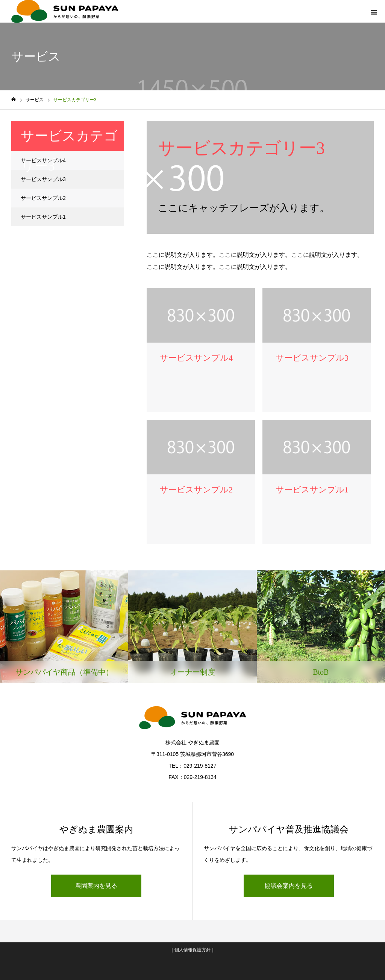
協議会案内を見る (289, 886)
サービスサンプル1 (43, 217)
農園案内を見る (96, 886)
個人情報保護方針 (192, 950)
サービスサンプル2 (43, 198)
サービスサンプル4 (43, 160)
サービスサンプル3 (43, 179)
